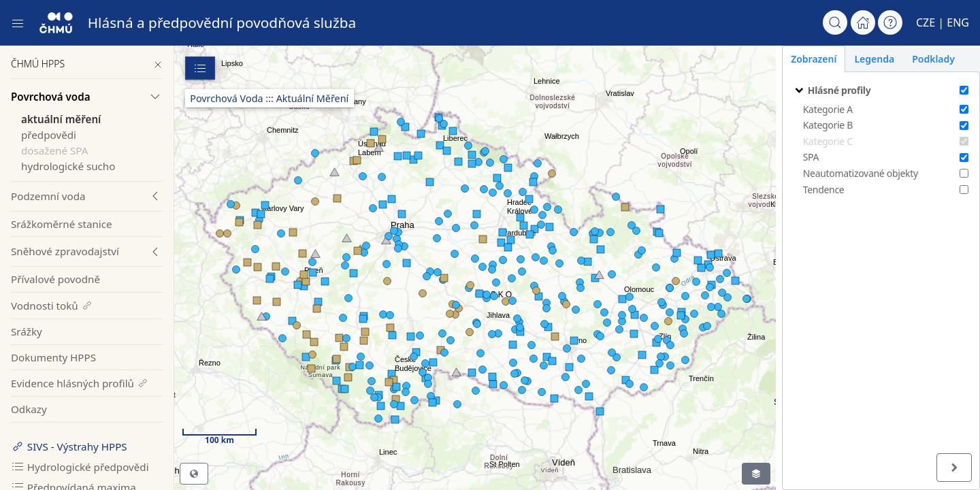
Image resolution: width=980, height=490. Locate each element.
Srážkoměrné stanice (62, 224)
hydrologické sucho (68, 166)
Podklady (927, 59)
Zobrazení (807, 59)
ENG (958, 22)
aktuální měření (61, 119)
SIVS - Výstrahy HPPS (69, 446)
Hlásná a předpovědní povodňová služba (222, 22)
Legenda (868, 59)
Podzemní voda (48, 196)
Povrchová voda (51, 97)
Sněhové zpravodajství (65, 251)
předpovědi (49, 135)
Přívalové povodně (55, 279)
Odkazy (29, 409)
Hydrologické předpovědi (80, 467)
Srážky (27, 331)
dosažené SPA (54, 150)
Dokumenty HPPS (53, 357)
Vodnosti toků (52, 306)
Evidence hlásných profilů (80, 383)
